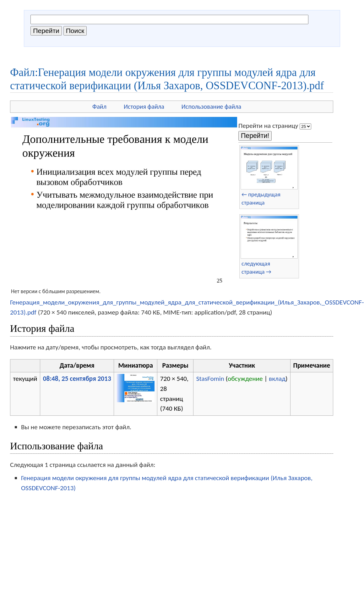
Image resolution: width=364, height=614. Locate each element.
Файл (99, 107)
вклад (277, 379)
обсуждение (245, 379)
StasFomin (210, 379)
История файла (144, 107)
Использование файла (211, 107)
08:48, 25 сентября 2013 (77, 379)
